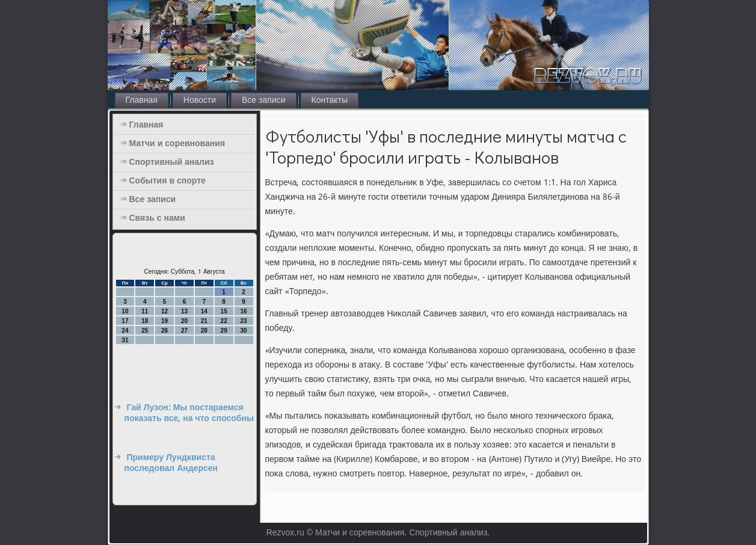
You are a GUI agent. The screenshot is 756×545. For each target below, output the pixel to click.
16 (243, 311)
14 (204, 311)
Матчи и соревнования (177, 144)
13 (184, 311)
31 (125, 340)
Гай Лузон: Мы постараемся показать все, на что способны (189, 413)
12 (164, 311)
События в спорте (167, 181)
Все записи (264, 100)
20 (184, 321)
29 (224, 331)
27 (184, 331)
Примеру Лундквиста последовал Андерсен (171, 463)
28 (204, 331)
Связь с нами (157, 218)
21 (204, 321)
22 (224, 321)
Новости (200, 100)
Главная (142, 100)
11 (145, 311)
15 (224, 311)
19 (164, 321)
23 (243, 321)
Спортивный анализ (172, 162)
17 (125, 321)
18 (145, 321)
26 (164, 331)
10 (125, 311)
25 (145, 331)
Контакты (330, 100)
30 (243, 331)
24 (125, 331)
